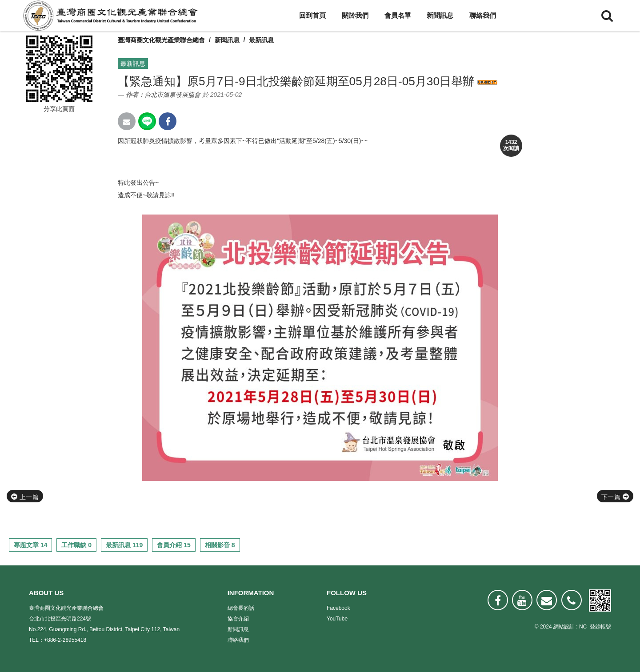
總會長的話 (241, 608)
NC (583, 627)
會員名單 (398, 15)
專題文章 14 (30, 545)
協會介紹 (238, 619)
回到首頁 (312, 15)
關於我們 (355, 15)
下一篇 (615, 497)
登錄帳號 (600, 627)
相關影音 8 (220, 545)
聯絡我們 (483, 15)
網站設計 (564, 627)
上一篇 (25, 497)
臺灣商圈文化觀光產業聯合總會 (161, 40)
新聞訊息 (440, 15)
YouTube (337, 619)
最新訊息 (261, 40)
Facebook (338, 608)
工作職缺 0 (76, 545)
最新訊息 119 (124, 545)
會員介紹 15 (174, 545)
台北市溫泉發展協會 (172, 95)
